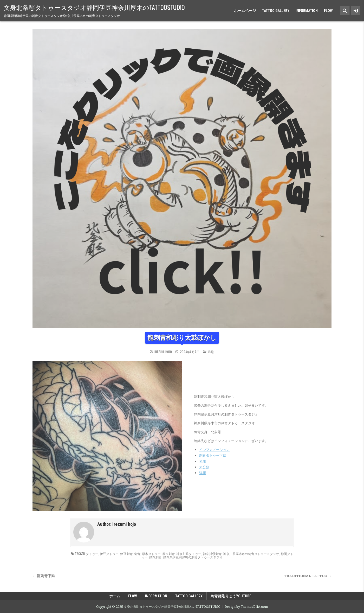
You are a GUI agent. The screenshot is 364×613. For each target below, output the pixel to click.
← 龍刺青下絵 (44, 576)
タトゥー (92, 554)
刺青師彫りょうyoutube (233, 596)
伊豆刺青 (126, 554)
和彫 (211, 352)
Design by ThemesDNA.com (246, 606)
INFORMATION (307, 11)
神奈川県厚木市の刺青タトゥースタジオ (251, 554)
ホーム (115, 596)
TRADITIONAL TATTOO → (308, 576)
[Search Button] (345, 11)
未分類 (204, 467)
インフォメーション (214, 450)
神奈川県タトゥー (189, 554)
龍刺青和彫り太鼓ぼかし (182, 338)
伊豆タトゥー (109, 554)
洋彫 (203, 473)
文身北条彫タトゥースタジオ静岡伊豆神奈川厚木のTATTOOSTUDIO (94, 7)
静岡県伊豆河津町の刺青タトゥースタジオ (193, 557)
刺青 (137, 554)
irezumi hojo (163, 352)
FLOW (328, 11)
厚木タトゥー (151, 554)
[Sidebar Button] (356, 11)
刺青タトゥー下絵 (213, 455)
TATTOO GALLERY (276, 11)
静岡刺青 (155, 557)
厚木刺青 (168, 554)
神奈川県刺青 (212, 554)
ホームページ (245, 11)
